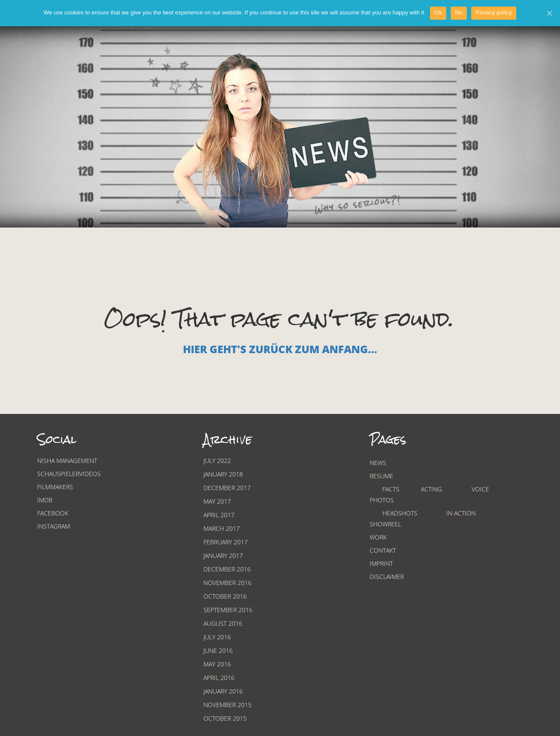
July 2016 (217, 637)
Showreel (385, 524)
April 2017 (219, 515)
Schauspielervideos (69, 474)
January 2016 (223, 691)
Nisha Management (67, 461)
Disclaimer (387, 577)
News (378, 463)
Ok (438, 12)
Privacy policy (494, 12)
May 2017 (217, 501)
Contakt (383, 550)
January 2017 (223, 556)
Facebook (53, 513)
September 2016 (228, 610)
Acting (431, 489)
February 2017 (226, 542)
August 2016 (223, 623)
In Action (461, 513)
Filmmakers (55, 487)
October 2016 (225, 596)
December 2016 (227, 569)
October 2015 (225, 718)
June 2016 (218, 650)
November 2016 (227, 583)
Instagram (54, 526)
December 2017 (227, 488)
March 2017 (222, 528)
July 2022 (217, 461)
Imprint (381, 563)
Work (378, 537)
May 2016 (217, 664)
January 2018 (223, 474)
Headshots (400, 513)
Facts (391, 489)
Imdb (45, 500)
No (459, 12)
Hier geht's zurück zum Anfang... (280, 349)
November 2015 (227, 705)
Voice (480, 489)
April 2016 (219, 678)
